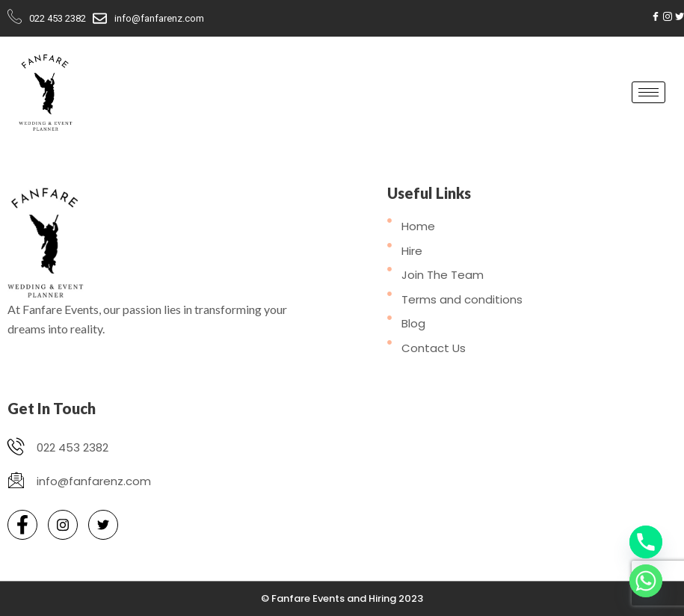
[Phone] (646, 542)
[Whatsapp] (646, 581)
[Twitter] (680, 16)
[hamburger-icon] (648, 92)
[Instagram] (668, 16)
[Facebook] (656, 16)
